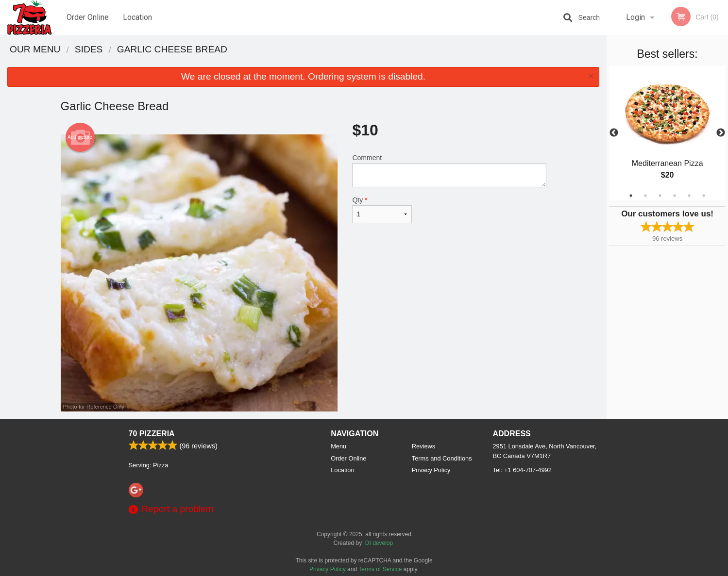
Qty (382, 210)
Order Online (88, 17)
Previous (614, 133)
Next (721, 133)
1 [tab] (631, 196)
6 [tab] (704, 196)
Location (137, 17)
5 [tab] (689, 196)
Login (635, 17)
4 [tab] (675, 196)
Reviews (423, 446)
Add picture (80, 137)
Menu (339, 446)
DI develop (379, 543)
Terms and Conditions (442, 458)
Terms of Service (380, 569)
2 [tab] (645, 196)
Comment (449, 171)
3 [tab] (660, 196)
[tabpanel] (667, 133)
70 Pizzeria (152, 434)
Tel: (522, 470)
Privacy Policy (431, 470)
